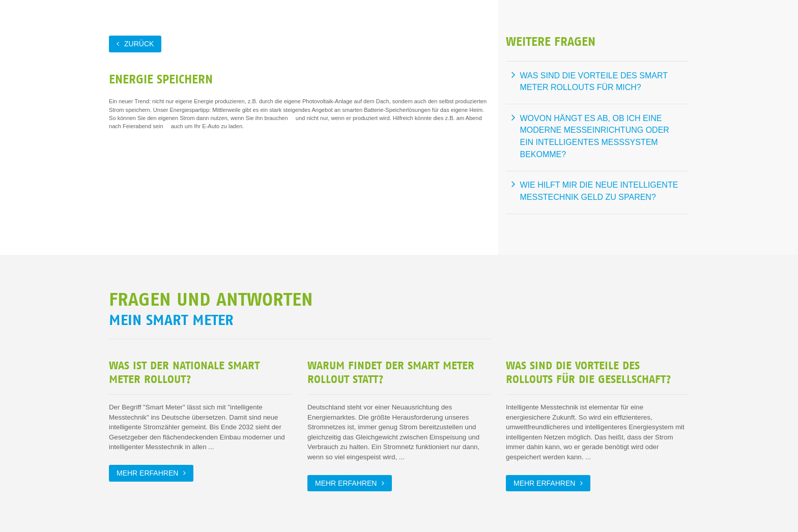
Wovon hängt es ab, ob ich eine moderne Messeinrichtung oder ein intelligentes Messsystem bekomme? (595, 136)
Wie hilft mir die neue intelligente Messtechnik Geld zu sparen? (599, 191)
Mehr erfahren (147, 472)
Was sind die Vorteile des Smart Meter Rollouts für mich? (594, 82)
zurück (139, 44)
